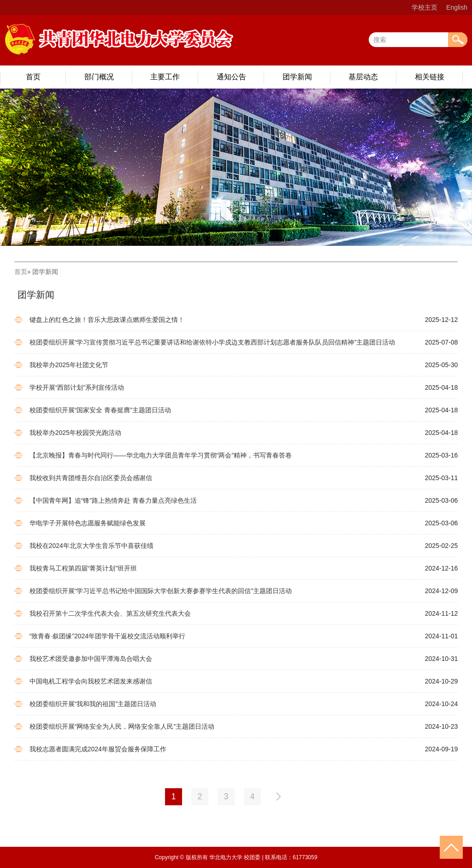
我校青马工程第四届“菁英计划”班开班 (83, 568)
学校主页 (425, 7)
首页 (33, 77)
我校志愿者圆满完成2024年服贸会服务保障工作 (98, 749)
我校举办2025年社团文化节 (69, 365)
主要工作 (165, 77)
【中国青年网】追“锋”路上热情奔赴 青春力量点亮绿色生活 (113, 500)
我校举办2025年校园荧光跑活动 (75, 433)
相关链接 (430, 77)
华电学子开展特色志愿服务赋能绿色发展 (88, 523)
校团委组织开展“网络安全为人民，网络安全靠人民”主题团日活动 (122, 726)
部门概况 (99, 77)
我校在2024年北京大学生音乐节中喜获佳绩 (91, 546)
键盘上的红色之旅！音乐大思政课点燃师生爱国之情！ (107, 320)
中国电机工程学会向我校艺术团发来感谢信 (91, 681)
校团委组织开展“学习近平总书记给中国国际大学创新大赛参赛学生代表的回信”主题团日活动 (161, 591)
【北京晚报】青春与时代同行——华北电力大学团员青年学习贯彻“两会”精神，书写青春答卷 (161, 455)
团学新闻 (297, 77)
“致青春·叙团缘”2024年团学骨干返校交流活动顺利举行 (107, 636)
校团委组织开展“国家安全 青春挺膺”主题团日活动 (100, 410)
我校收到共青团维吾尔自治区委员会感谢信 (91, 478)
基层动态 (363, 77)
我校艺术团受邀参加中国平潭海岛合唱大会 (91, 659)
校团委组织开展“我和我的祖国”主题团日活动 (93, 704)
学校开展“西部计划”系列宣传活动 (77, 387)
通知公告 (231, 77)
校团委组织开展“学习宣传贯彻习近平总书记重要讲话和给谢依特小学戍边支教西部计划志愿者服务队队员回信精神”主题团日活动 (212, 342)
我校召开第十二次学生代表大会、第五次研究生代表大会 (110, 613)
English (457, 7)
